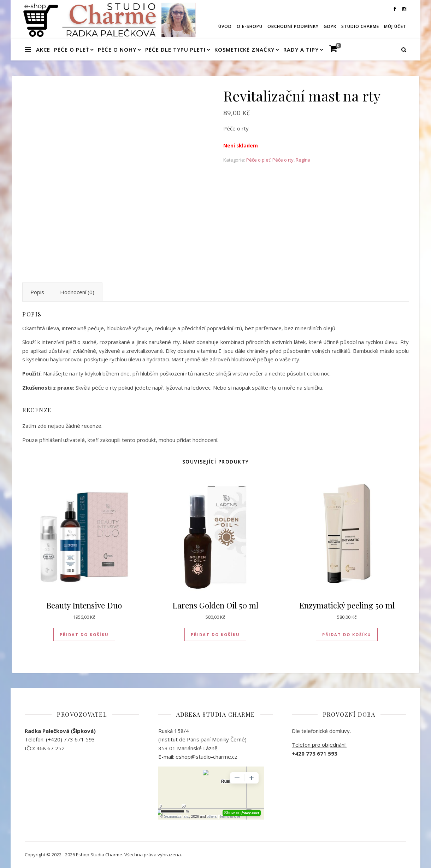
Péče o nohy (117, 49)
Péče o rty (283, 160)
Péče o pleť (72, 49)
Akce (43, 49)
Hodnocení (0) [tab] (77, 292)
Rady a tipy (301, 49)
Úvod (225, 26)
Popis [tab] (37, 292)
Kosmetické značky (244, 49)
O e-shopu (250, 26)
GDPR (330, 26)
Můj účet (395, 26)
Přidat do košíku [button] (84, 634)
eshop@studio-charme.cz (206, 757)
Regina (303, 160)
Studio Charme (360, 26)
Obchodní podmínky (293, 26)
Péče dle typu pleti (175, 49)
